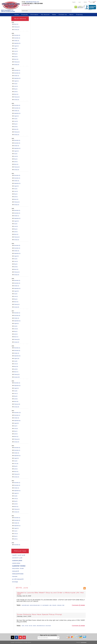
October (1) (17, 216)
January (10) (17, 377)
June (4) (16, 51)
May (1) (16, 431)
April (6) (16, 267)
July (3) (16, 154)
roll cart (26, 626)
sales (50, 605)
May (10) (16, 366)
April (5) (16, 127)
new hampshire (46, 605)
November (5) (17, 350)
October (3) (17, 181)
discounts (54, 605)
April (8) (16, 399)
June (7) (16, 393)
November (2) (17, 178)
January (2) (17, 240)
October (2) (17, 286)
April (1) (16, 539)
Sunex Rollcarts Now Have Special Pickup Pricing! (39, 615)
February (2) (17, 237)
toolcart (34, 626)
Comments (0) (76, 605)
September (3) (17, 78)
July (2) (16, 49)
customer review (19, 566)
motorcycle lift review (18, 574)
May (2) (16, 229)
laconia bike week (25, 605)
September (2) (17, 218)
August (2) (16, 151)
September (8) (17, 421)
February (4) (17, 97)
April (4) (16, 57)
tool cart (31, 626)
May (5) (16, 264)
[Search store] (45, 11)
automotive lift (15, 558)
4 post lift (19, 555)
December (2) (17, 210)
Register (74, 2)
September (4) (17, 113)
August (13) (17, 358)
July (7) (16, 426)
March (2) (16, 24)
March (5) (16, 129)
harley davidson (16, 568)
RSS (84, 588)
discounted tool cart (41, 626)
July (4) (16, 119)
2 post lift (14, 555)
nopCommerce (84, 642)
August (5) (16, 186)
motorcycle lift (15, 571)
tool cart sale (48, 626)
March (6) (16, 401)
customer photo (17, 560)
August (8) (16, 423)
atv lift (24, 555)
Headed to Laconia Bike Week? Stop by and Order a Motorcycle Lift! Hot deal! (50, 593)
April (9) (16, 504)
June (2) (16, 296)
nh (41, 605)
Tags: (19, 605)
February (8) (17, 339)
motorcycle (59, 605)
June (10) (16, 464)
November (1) (17, 415)
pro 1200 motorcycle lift (18, 579)
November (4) (17, 248)
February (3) (17, 27)
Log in (80, 2)
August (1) (16, 81)
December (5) (17, 245)
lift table (22, 568)
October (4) (17, 41)
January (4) (17, 65)
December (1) (17, 70)
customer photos (16, 563)
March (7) (16, 337)
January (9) (17, 407)
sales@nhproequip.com (32, 2)
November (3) (17, 38)
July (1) (16, 531)
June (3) (16, 86)
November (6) (17, 315)
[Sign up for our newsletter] (47, 638)
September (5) (17, 43)
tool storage (15, 582)
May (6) (16, 396)
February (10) (17, 404)
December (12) (17, 413)
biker (63, 605)
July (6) (16, 361)
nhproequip (15, 576)
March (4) (16, 59)
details (83, 605)
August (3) (16, 46)
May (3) (16, 89)
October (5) (17, 146)
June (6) (16, 329)
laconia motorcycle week (35, 605)
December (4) (17, 35)
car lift (21, 558)
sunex (23, 626)
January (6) (17, 307)
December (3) (17, 175)
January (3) (17, 30)
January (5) (17, 275)
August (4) (16, 116)
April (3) (16, 197)
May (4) (16, 54)
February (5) (17, 374)
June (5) (16, 121)
